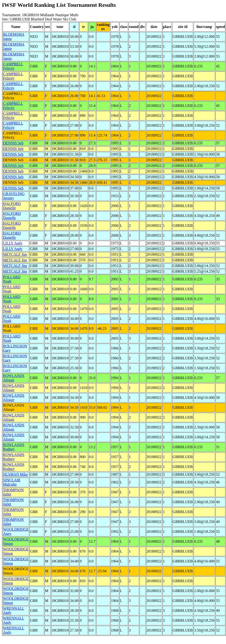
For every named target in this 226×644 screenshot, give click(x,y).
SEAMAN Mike (15, 474)
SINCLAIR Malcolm (12, 482)
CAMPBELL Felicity (13, 66)
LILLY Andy (13, 243)
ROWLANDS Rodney (14, 447)
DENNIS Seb (13, 143)
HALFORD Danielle (12, 206)
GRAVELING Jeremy (14, 196)
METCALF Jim (15, 254)
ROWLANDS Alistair (14, 378)
